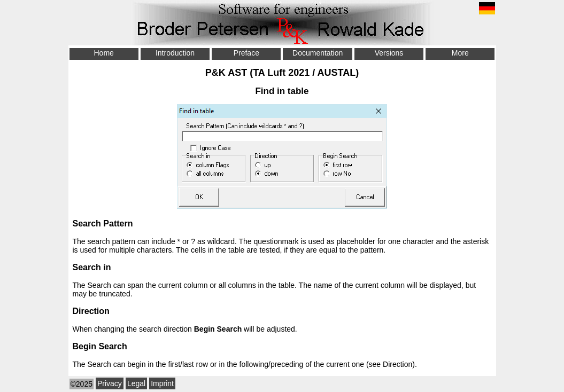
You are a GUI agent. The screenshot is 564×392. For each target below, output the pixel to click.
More (460, 53)
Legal (136, 383)
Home (103, 53)
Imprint (162, 383)
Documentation (318, 53)
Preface (246, 53)
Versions (389, 53)
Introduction (175, 53)
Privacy (110, 383)
